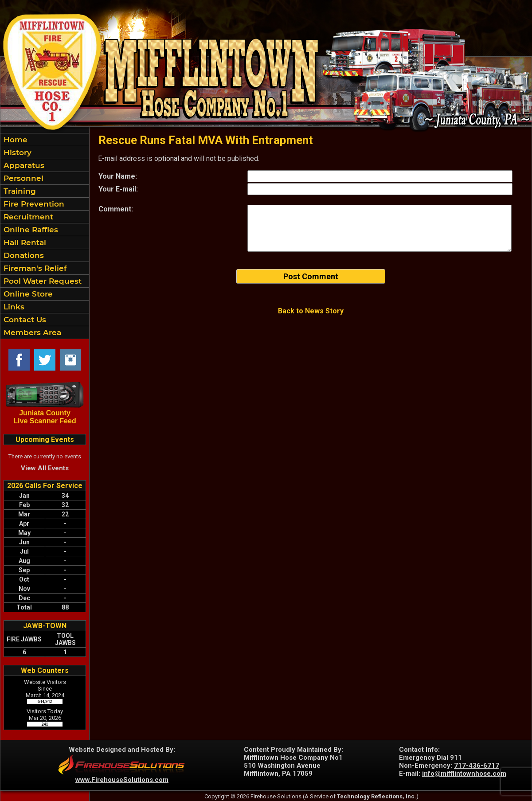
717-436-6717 (477, 766)
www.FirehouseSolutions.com (122, 780)
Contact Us (24, 320)
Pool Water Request (41, 281)
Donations (23, 255)
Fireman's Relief (34, 268)
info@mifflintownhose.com (464, 774)
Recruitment (27, 217)
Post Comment (311, 276)
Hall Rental (24, 242)
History (16, 152)
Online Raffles (30, 230)
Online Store (27, 294)
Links (13, 307)
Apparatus (23, 165)
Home (14, 140)
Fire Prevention (33, 204)
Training (19, 191)
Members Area (31, 332)
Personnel (22, 178)
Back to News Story (311, 311)
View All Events (45, 468)
